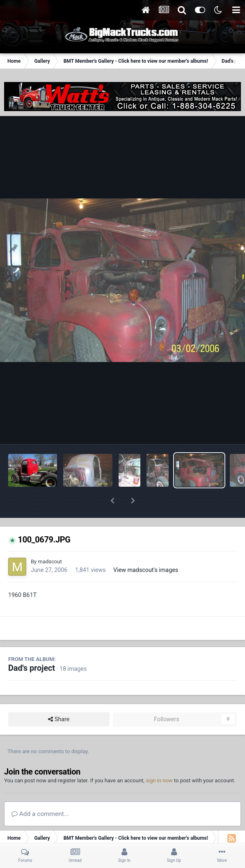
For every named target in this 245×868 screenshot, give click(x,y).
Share (59, 698)
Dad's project (32, 647)
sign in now (159, 759)
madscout (50, 540)
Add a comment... (40, 793)
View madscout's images (146, 549)
